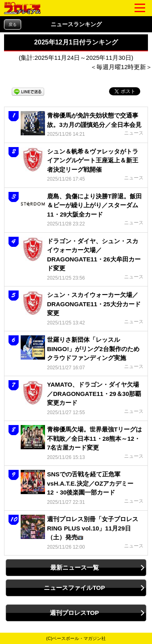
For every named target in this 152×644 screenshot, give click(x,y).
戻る (13, 24)
